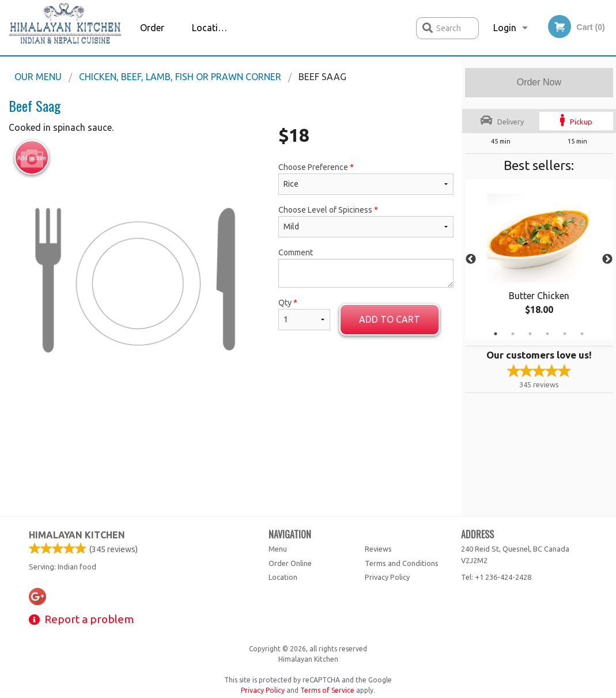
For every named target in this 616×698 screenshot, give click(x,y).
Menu (278, 549)
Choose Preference (366, 179)
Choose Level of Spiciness (366, 221)
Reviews (378, 549)
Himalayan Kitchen (77, 535)
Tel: (496, 577)
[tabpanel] (539, 259)
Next (607, 259)
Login (505, 28)
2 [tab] (513, 334)
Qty (305, 314)
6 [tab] (582, 334)
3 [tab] (530, 334)
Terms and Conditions (402, 563)
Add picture (32, 158)
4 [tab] (547, 334)
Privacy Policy (387, 577)
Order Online (153, 39)
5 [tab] (565, 334)
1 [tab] (496, 334)
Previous (471, 259)
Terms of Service (327, 690)
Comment (366, 268)
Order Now (539, 82)
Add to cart (390, 319)
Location (210, 28)
